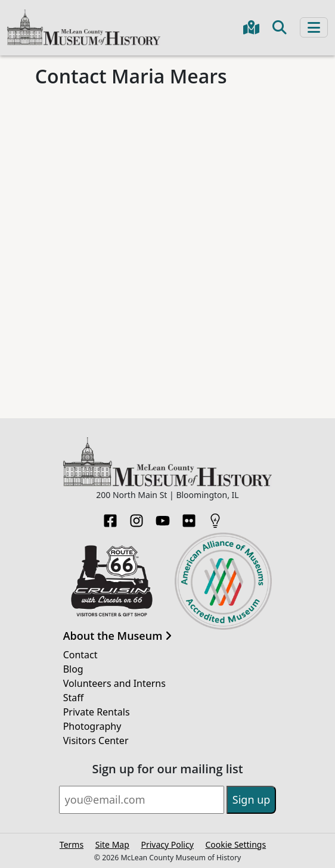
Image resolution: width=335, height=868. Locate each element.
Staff (74, 698)
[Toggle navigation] (314, 27)
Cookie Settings (235, 844)
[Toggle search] (280, 27)
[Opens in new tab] (112, 580)
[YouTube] (163, 517)
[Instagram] (137, 517)
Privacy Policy (167, 844)
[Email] (142, 800)
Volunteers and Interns (114, 683)
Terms (72, 844)
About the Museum (117, 636)
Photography (92, 726)
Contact (80, 655)
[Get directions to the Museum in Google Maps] (251, 27)
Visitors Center (96, 741)
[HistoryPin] (215, 517)
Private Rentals (97, 712)
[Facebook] (110, 517)
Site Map (112, 844)
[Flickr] (189, 517)
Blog (73, 669)
